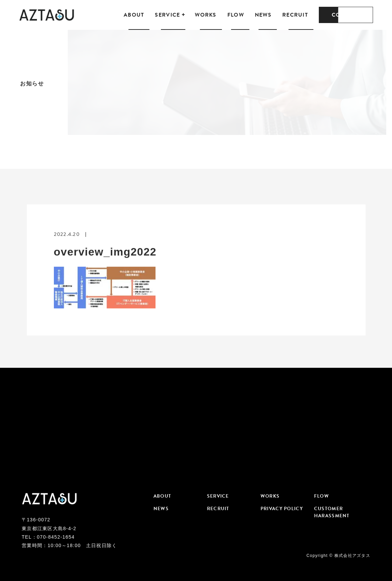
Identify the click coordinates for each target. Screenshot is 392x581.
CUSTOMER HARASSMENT (332, 512)
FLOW (236, 15)
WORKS (205, 15)
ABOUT (134, 15)
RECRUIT (295, 15)
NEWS (263, 15)
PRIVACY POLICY (282, 509)
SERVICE (167, 15)
